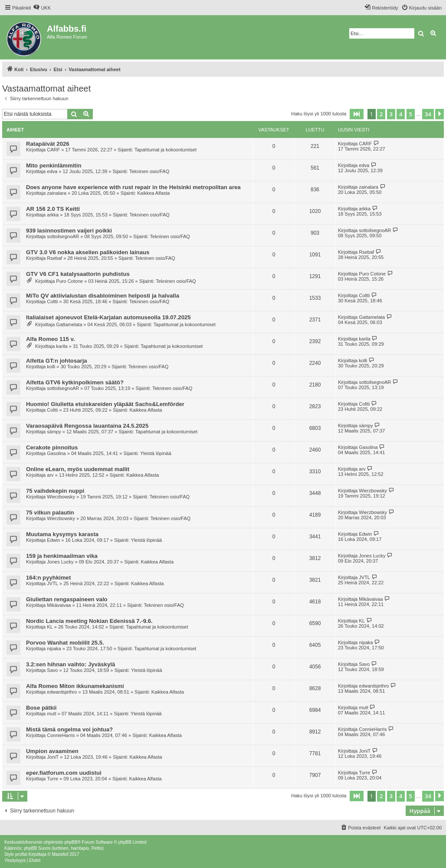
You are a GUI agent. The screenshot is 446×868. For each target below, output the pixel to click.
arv (50, 475)
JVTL (52, 583)
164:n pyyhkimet (48, 578)
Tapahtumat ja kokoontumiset (166, 150)
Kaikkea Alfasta (153, 193)
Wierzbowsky (61, 497)
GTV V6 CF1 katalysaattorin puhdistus (78, 274)
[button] (357, 114)
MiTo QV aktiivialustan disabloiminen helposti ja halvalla (103, 296)
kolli (51, 367)
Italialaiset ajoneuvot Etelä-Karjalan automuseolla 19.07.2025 (108, 317)
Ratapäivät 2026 (48, 144)
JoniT (53, 757)
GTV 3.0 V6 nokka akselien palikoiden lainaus (88, 252)
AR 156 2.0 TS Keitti (53, 209)
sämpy (54, 432)
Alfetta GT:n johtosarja (57, 361)
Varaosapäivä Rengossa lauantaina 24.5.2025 (87, 426)
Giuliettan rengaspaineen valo (67, 599)
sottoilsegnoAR (63, 236)
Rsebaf (54, 258)
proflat (21, 854)
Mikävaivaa (59, 605)
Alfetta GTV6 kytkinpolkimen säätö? (75, 382)
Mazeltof (60, 854)
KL (50, 627)
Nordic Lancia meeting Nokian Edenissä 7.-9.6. (89, 621)
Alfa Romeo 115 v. (51, 339)
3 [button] (391, 114)
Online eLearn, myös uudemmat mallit (78, 469)
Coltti (52, 301)
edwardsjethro (62, 692)
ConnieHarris (61, 735)
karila (62, 346)
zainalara (57, 193)
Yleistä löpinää (156, 453)
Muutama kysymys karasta (62, 534)
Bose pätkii (41, 708)
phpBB (71, 842)
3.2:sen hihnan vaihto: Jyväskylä (71, 664)
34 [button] (428, 114)
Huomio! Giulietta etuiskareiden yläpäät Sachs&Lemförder (105, 404)
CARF (53, 150)
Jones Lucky (60, 562)
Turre (52, 779)
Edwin (53, 540)
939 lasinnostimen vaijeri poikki (69, 231)
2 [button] (381, 114)
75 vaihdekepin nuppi (55, 491)
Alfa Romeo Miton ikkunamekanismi (75, 686)
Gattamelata (69, 324)
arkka (53, 215)
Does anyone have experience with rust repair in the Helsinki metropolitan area (133, 187)
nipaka (54, 649)
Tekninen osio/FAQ (149, 171)
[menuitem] (42, 8)
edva (52, 171)
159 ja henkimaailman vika (62, 556)
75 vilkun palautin (50, 513)
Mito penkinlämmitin (54, 165)
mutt (51, 714)
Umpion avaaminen (52, 751)
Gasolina (56, 453)
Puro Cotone (69, 281)
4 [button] (401, 114)
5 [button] (411, 114)
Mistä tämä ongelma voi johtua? (69, 729)
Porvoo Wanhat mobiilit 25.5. (65, 643)
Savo (52, 670)
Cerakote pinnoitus (52, 447)
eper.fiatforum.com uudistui (64, 773)
